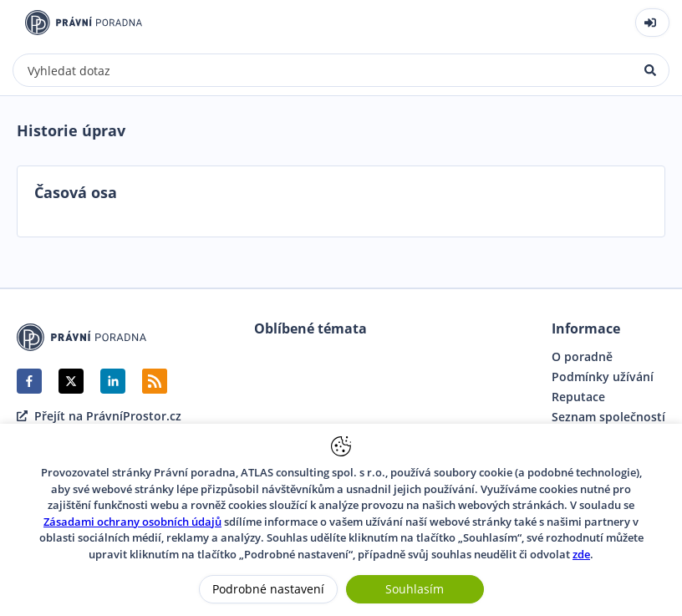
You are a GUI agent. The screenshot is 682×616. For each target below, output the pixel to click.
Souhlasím (415, 589)
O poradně (582, 357)
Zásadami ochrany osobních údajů (132, 522)
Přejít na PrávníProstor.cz (99, 416)
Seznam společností (608, 417)
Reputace (578, 397)
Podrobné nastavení (268, 589)
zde (581, 554)
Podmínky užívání (603, 377)
